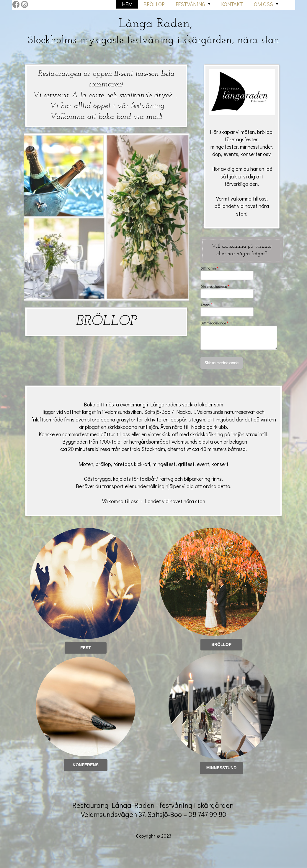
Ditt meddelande (214, 323)
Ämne (206, 305)
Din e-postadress (215, 287)
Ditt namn (209, 268)
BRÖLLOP (106, 321)
